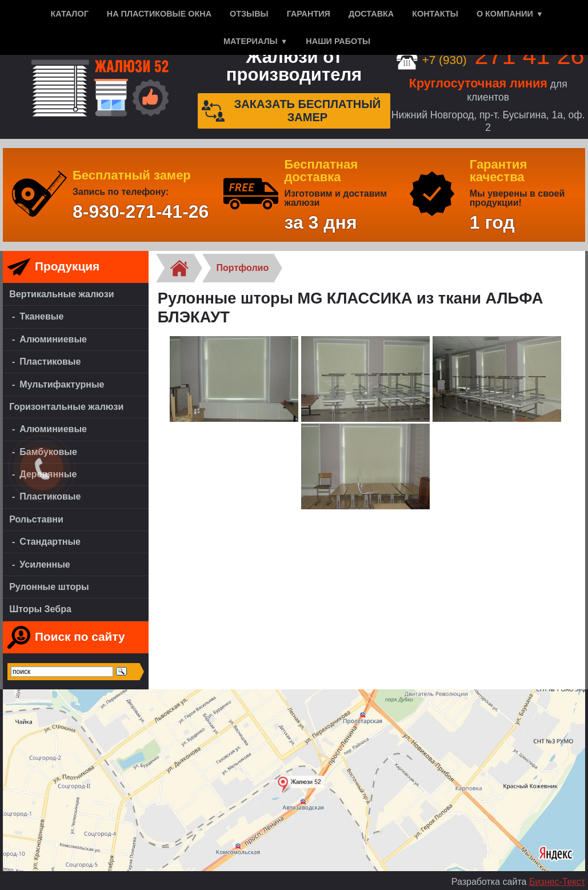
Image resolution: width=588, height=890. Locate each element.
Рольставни (36, 519)
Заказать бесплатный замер (291, 111)
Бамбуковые (48, 452)
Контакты (435, 14)
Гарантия (309, 14)
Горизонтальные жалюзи (66, 407)
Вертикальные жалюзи (61, 294)
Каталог (69, 14)
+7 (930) (491, 60)
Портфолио (243, 268)
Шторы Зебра (40, 609)
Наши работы (338, 41)
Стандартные (50, 542)
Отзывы (249, 14)
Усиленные (45, 564)
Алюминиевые (53, 339)
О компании (505, 14)
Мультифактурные (62, 384)
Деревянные (48, 474)
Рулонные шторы (49, 587)
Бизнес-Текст (557, 882)
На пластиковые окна (159, 14)
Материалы (251, 41)
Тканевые (41, 316)
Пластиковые (50, 362)
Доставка (371, 14)
